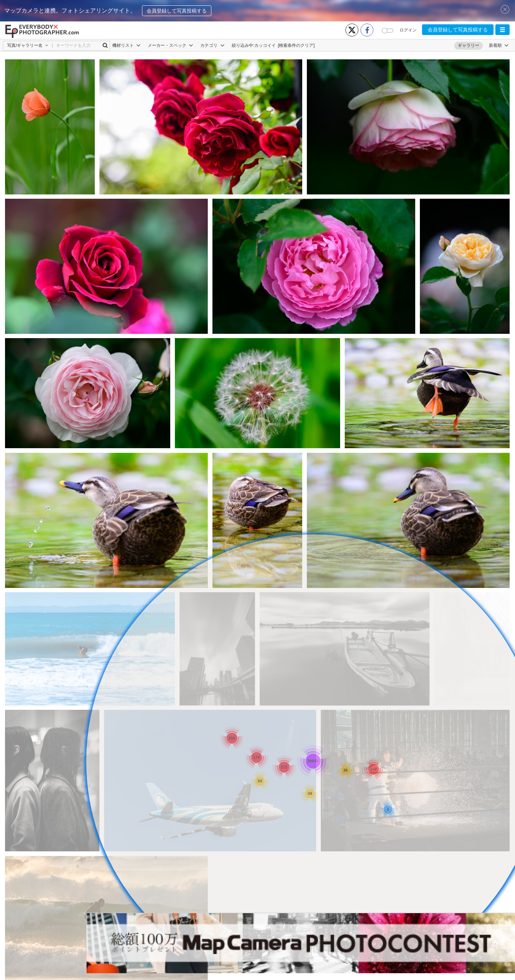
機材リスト (126, 45)
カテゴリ (212, 45)
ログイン (408, 30)
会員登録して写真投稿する (177, 11)
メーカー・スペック (170, 45)
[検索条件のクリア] (296, 45)
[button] (502, 30)
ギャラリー (469, 45)
